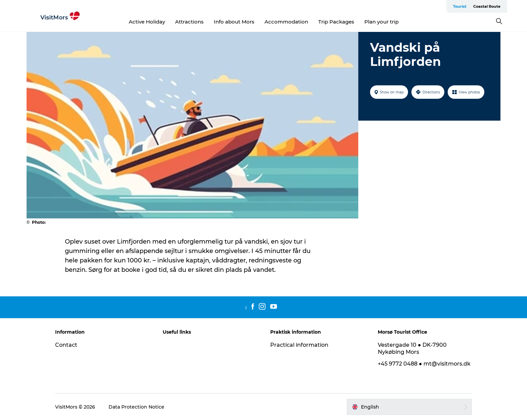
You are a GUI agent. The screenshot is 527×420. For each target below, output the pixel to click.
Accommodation (286, 22)
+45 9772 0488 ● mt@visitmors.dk (424, 364)
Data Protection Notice (136, 407)
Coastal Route (487, 6)
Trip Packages (336, 22)
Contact (66, 345)
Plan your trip (381, 22)
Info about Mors (234, 22)
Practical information (299, 345)
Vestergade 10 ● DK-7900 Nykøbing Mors (412, 348)
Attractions (189, 22)
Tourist (460, 6)
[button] (409, 407)
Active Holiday (147, 22)
